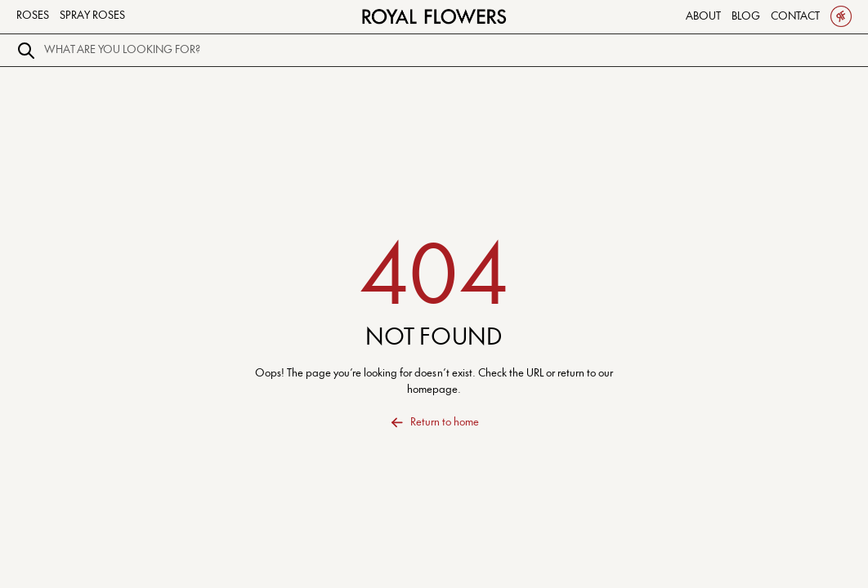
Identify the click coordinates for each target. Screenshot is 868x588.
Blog (746, 16)
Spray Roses (92, 16)
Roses (33, 16)
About (703, 16)
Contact (795, 16)
